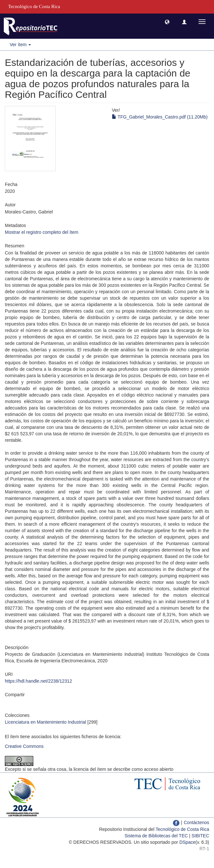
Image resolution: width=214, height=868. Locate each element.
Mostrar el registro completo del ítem (42, 232)
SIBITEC (200, 836)
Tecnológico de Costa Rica (182, 829)
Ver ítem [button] (20, 45)
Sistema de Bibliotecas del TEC (156, 836)
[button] (167, 22)
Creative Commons (24, 746)
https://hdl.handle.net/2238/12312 (38, 681)
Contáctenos (196, 822)
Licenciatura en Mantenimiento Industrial (45, 722)
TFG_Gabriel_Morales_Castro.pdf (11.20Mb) (160, 117)
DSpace (187, 842)
